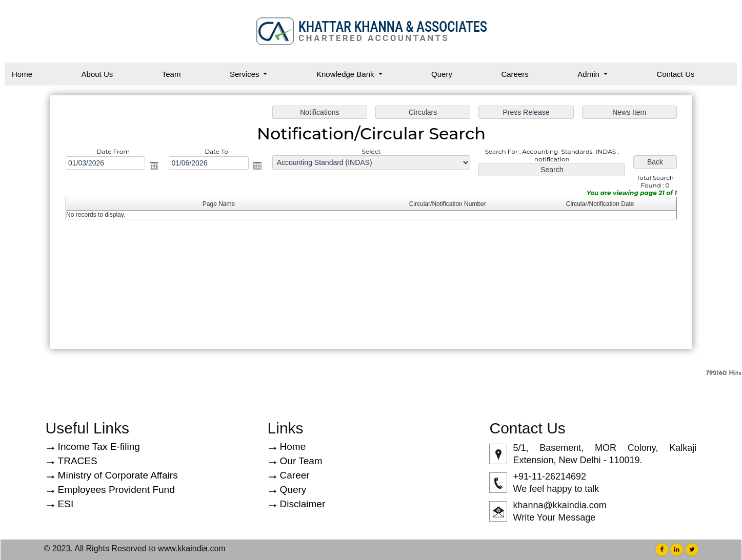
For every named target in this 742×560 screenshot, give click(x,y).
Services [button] (246, 74)
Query (442, 74)
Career (295, 475)
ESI (66, 504)
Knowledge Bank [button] (346, 74)
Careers (515, 74)
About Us (97, 74)
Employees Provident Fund (116, 490)
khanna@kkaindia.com (559, 505)
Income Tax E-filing (99, 447)
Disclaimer (303, 504)
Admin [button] (589, 74)
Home (22, 74)
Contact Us (675, 74)
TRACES (78, 461)
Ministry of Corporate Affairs (118, 475)
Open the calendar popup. (158, 167)
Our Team (301, 461)
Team (172, 74)
